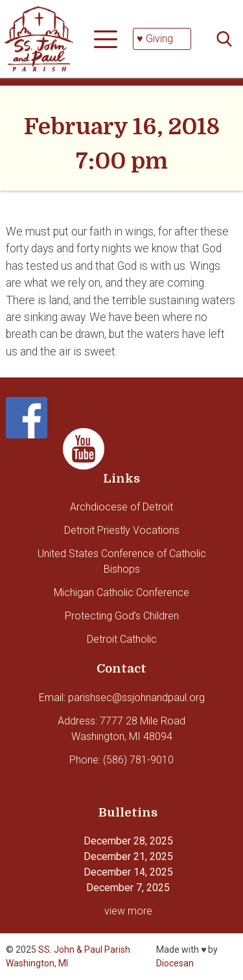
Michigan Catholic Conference (121, 592)
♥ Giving (155, 39)
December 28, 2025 (128, 841)
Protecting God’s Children (122, 616)
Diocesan (175, 963)
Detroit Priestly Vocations (122, 530)
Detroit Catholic (122, 639)
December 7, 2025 (128, 888)
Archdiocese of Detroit (121, 507)
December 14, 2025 (128, 872)
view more (128, 911)
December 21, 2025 (128, 856)
